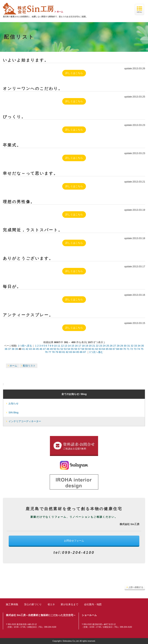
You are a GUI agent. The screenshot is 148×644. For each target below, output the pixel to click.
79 (57, 352)
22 (97, 346)
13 (66, 346)
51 (58, 349)
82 (67, 352)
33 (135, 346)
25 (108, 346)
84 (74, 352)
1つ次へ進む (96, 352)
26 (111, 346)
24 (104, 346)
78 (53, 352)
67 (114, 349)
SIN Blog (12, 412)
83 (71, 352)
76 (46, 352)
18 (83, 346)
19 (87, 346)
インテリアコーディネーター (24, 421)
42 (27, 349)
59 (86, 349)
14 (69, 346)
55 (72, 349)
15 (73, 346)
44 (34, 349)
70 (124, 349)
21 (94, 346)
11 (59, 346)
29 (122, 346)
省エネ (51, 604)
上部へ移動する (135, 587)
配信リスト (29, 366)
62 (97, 349)
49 (51, 349)
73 (135, 349)
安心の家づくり (33, 604)
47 (44, 349)
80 (60, 352)
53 (65, 349)
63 (100, 349)
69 (121, 349)
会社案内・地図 (93, 604)
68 (118, 349)
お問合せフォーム (74, 541)
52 (62, 349)
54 (69, 349)
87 (85, 352)
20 (90, 346)
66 (111, 349)
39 (16, 349)
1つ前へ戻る (25, 346)
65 (107, 349)
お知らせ (12, 403)
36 (6, 349)
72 (131, 349)
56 (76, 349)
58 (83, 349)
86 (81, 352)
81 (64, 352)
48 (48, 349)
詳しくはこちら (74, 73)
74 (139, 349)
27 (115, 346)
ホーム (13, 366)
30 (125, 346)
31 (129, 346)
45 (37, 349)
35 (142, 346)
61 (93, 349)
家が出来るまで (69, 604)
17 (80, 346)
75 (142, 349)
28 (118, 346)
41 (23, 349)
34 (139, 346)
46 (41, 349)
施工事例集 (12, 604)
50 (55, 349)
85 (78, 352)
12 (62, 346)
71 (128, 349)
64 (104, 349)
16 (76, 346)
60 (90, 349)
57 (79, 349)
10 (55, 346)
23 (101, 346)
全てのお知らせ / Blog (74, 394)
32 (132, 346)
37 (9, 349)
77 (50, 352)
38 (13, 349)
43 (30, 349)
